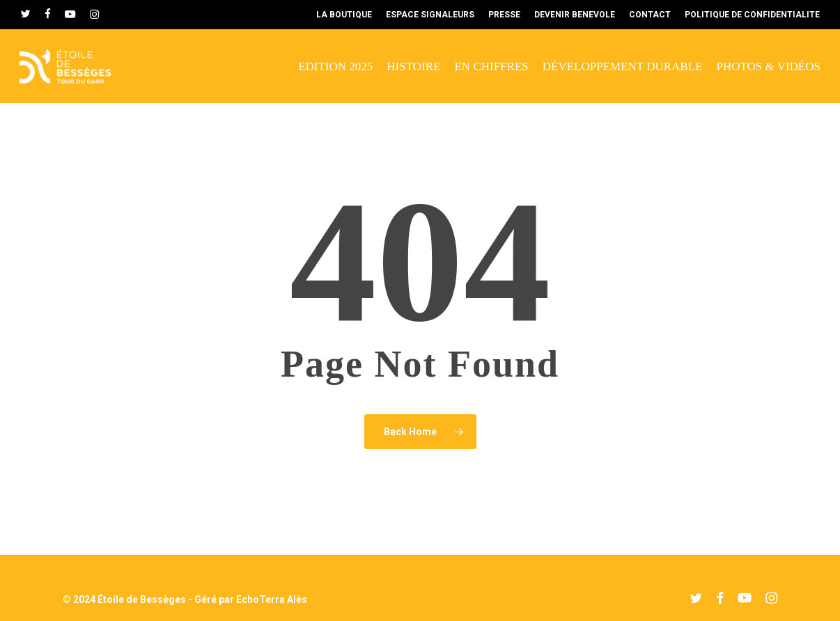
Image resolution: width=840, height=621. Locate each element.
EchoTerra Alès (272, 599)
